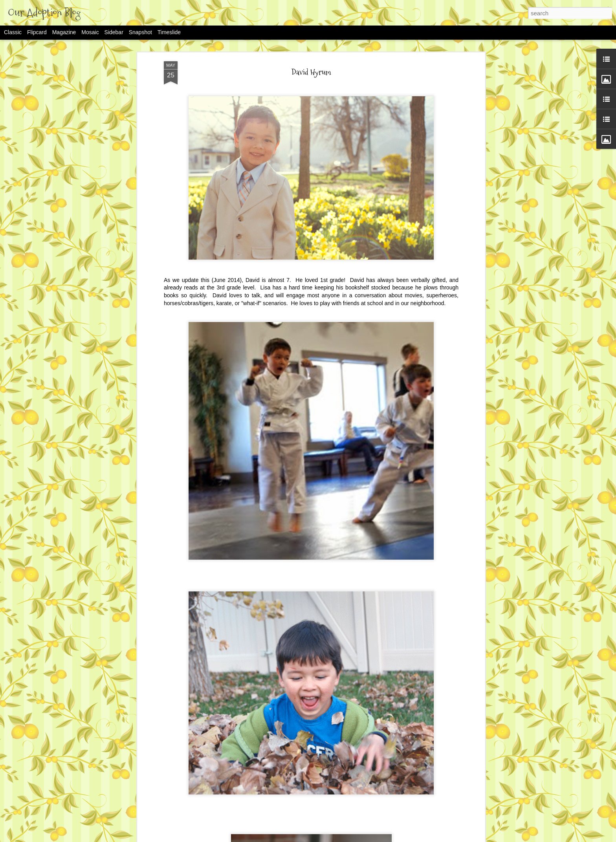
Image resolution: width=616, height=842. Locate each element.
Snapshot (140, 32)
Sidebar (114, 32)
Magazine (64, 32)
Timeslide (169, 32)
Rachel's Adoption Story (256, 834)
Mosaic (90, 32)
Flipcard (37, 32)
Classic (13, 32)
